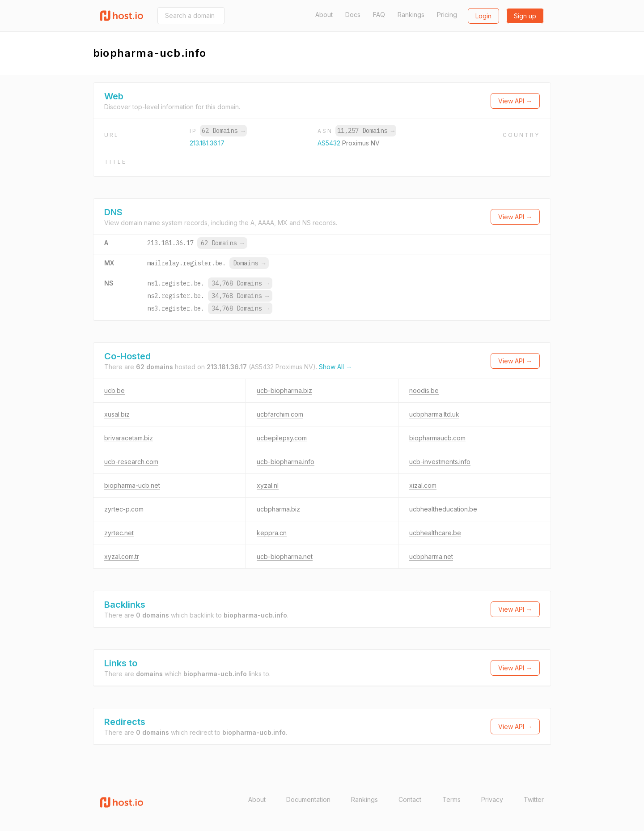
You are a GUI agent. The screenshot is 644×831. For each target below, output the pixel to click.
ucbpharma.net (431, 556)
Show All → (335, 367)
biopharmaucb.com (437, 438)
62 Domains (223, 131)
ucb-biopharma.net (285, 556)
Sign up (525, 16)
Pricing (447, 15)
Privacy (492, 799)
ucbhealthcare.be (435, 533)
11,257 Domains (366, 131)
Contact (410, 799)
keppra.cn (272, 533)
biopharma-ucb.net (132, 485)
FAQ (379, 15)
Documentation (308, 799)
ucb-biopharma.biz (284, 390)
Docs (353, 15)
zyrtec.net (119, 533)
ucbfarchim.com (280, 414)
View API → (515, 101)
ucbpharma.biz (278, 509)
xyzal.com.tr (122, 556)
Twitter (534, 799)
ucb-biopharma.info (286, 462)
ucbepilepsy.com (282, 438)
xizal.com (423, 485)
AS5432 (330, 143)
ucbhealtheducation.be (443, 509)
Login (483, 16)
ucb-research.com (131, 462)
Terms (451, 799)
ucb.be (114, 390)
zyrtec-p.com (124, 509)
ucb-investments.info (440, 462)
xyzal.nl (268, 485)
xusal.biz (117, 414)
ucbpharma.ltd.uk (434, 414)
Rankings (411, 15)
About (324, 15)
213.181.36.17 (207, 143)
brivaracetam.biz (129, 438)
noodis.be (424, 390)
